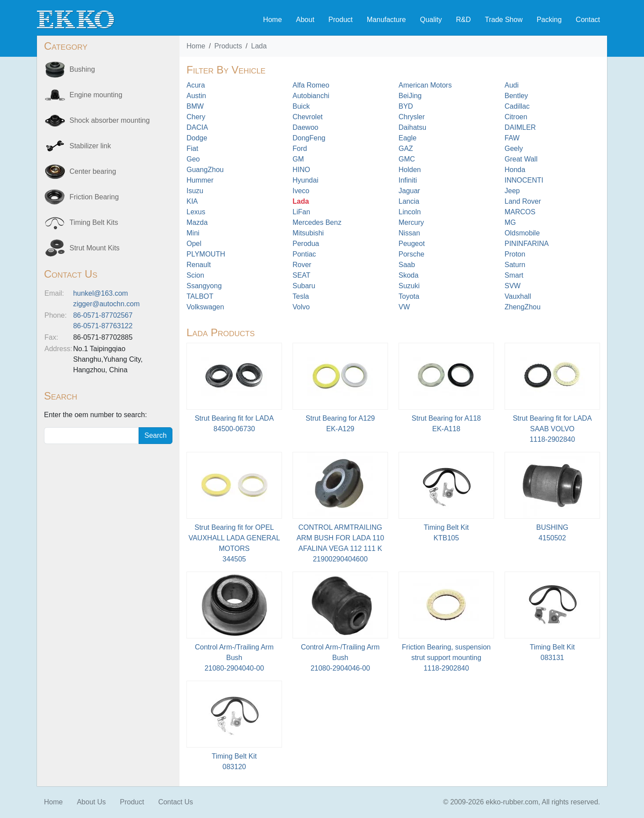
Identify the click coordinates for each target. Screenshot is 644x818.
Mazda (197, 222)
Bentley (516, 96)
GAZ (406, 149)
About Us (91, 802)
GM (298, 159)
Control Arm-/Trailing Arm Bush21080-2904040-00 (234, 658)
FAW (512, 138)
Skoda (408, 275)
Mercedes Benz (317, 222)
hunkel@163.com (101, 293)
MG (510, 222)
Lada (259, 46)
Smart (514, 275)
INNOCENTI (524, 180)
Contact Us (176, 802)
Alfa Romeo (311, 85)
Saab (407, 265)
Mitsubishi (308, 233)
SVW (512, 286)
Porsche (412, 254)
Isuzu (195, 191)
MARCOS (520, 212)
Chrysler (412, 117)
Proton (515, 254)
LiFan (301, 212)
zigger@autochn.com (106, 304)
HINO (301, 170)
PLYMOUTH (206, 254)
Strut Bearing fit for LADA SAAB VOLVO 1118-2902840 (553, 429)
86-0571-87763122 (103, 326)
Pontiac (304, 254)
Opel (194, 244)
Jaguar (409, 191)
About (305, 20)
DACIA (197, 127)
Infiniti (408, 180)
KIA (192, 201)
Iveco (301, 191)
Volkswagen (205, 307)
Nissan (409, 233)
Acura (196, 85)
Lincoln (410, 212)
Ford (300, 149)
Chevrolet (307, 117)
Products (228, 46)
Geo (193, 159)
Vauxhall (518, 296)
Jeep (512, 191)
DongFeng (309, 138)
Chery (196, 117)
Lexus (196, 212)
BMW (195, 106)
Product (341, 20)
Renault (199, 265)
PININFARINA (527, 244)
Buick (301, 106)
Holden (410, 170)
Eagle (408, 138)
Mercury (411, 222)
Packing (549, 20)
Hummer (200, 180)
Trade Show (504, 20)
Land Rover (523, 201)
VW (404, 307)
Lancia (409, 201)
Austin (196, 96)
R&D (463, 20)
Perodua (306, 244)
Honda (515, 170)
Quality (431, 20)
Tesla (301, 296)
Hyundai (306, 180)
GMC (407, 159)
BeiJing (410, 96)
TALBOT (200, 296)
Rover (302, 265)
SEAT (302, 275)
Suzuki (409, 286)
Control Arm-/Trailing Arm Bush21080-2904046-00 (340, 658)
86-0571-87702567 (103, 315)
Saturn (515, 265)
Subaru (304, 286)
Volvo (301, 307)
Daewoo (306, 127)
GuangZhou (205, 170)
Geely (514, 149)
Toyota (409, 296)
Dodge (197, 138)
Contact (588, 20)
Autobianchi (311, 96)
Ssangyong (204, 286)
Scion (195, 275)
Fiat (192, 149)
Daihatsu (412, 127)
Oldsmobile (522, 233)
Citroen (516, 117)
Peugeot (412, 244)
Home (273, 20)
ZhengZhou (523, 307)
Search (156, 435)
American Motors (425, 85)
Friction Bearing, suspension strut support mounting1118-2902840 (446, 658)
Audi (512, 85)
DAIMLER (520, 127)
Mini (193, 233)
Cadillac (517, 106)
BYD (406, 106)
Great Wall (521, 159)
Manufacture (386, 20)
